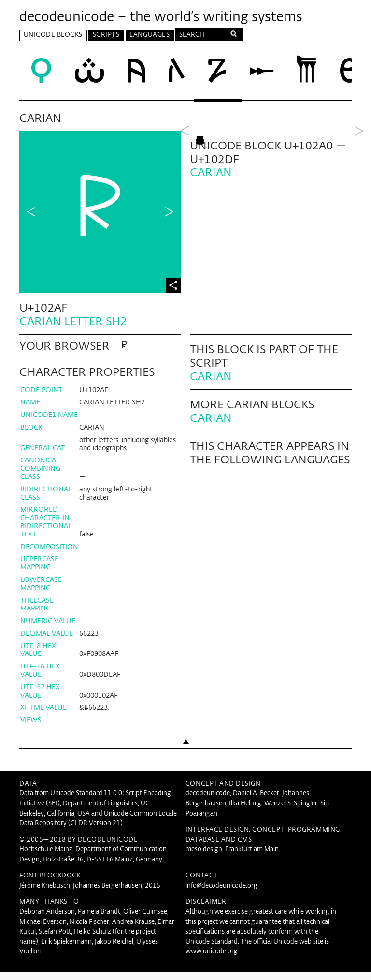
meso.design (204, 858)
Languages (150, 35)
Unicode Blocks (53, 35)
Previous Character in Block (31, 212)
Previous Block (185, 212)
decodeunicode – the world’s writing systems (161, 17)
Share (173, 285)
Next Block (359, 212)
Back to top (185, 768)
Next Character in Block (169, 212)
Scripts (106, 35)
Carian (211, 385)
